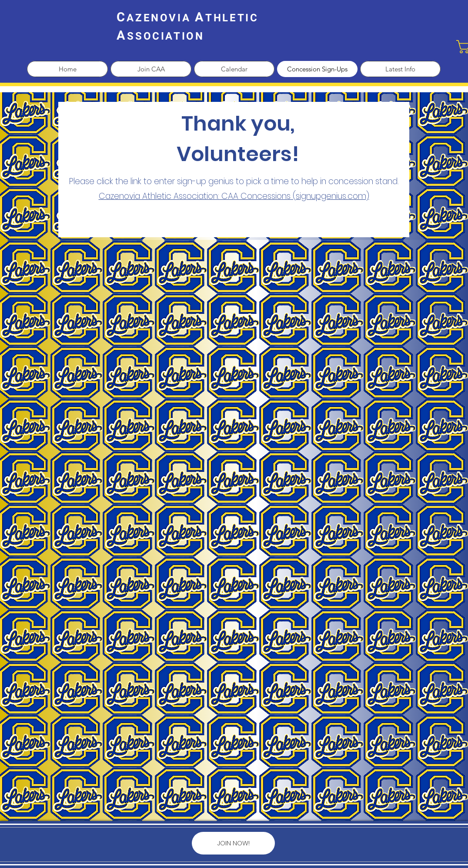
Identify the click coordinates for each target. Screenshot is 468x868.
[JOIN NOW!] (233, 843)
